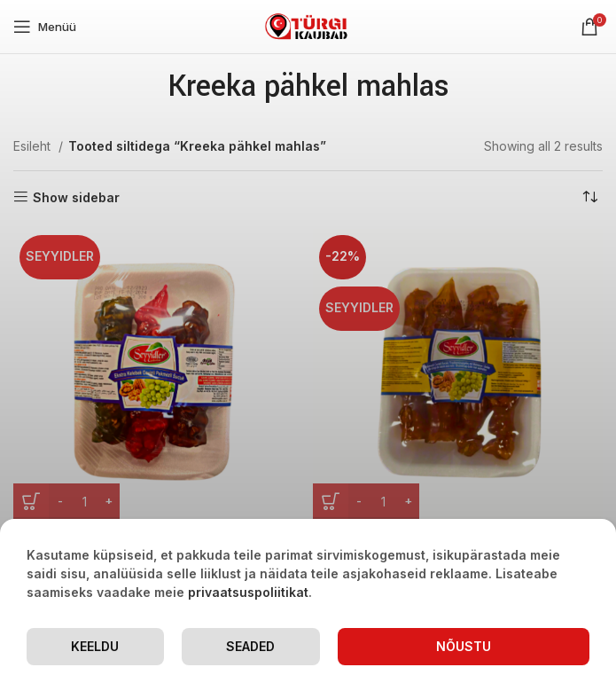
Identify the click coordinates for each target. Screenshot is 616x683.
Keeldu (95, 646)
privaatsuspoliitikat (248, 592)
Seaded (250, 646)
